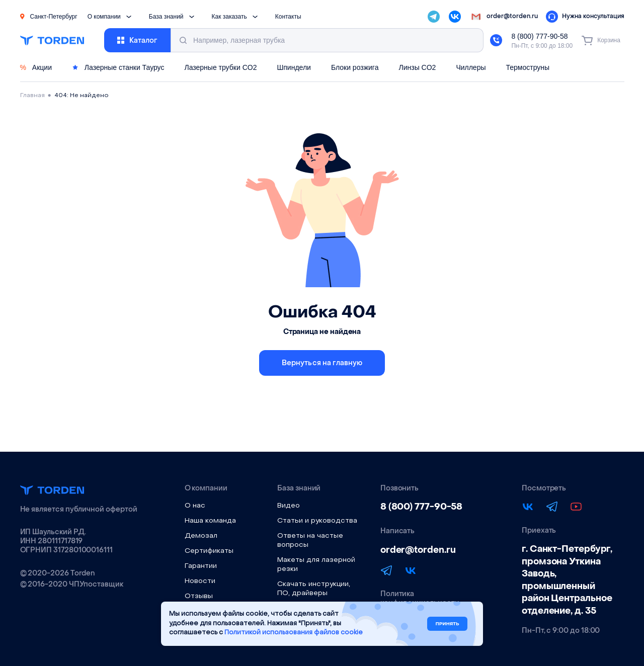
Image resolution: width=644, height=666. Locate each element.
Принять (447, 623)
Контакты (288, 17)
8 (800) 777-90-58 (539, 36)
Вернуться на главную (322, 363)
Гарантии (201, 566)
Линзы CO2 (417, 67)
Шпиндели (294, 67)
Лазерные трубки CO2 (220, 67)
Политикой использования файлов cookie (294, 633)
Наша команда (210, 521)
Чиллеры (471, 67)
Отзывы (199, 596)
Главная (32, 96)
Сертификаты (209, 551)
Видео (289, 506)
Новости (200, 581)
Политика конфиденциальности (420, 599)
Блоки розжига (355, 67)
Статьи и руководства (317, 521)
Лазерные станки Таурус (118, 67)
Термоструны (528, 67)
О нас (195, 506)
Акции (36, 67)
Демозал (201, 536)
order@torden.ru (418, 550)
